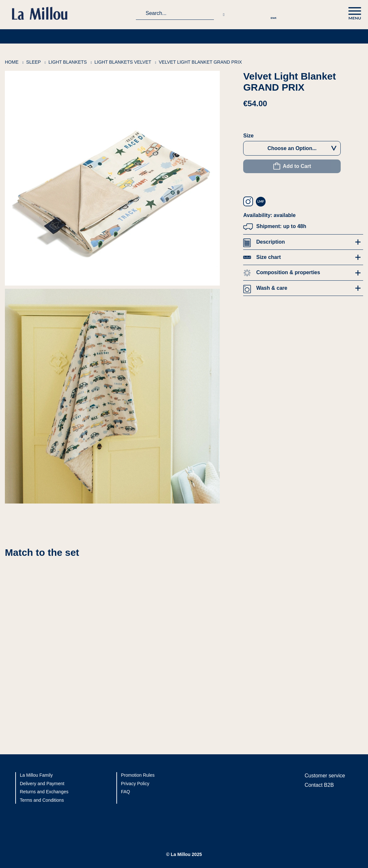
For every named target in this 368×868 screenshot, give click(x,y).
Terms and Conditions (42, 800)
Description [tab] (270, 242)
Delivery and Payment (42, 784)
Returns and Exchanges (44, 792)
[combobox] (175, 13)
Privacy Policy (135, 784)
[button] (274, 13)
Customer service (325, 776)
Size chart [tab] (269, 257)
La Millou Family (36, 775)
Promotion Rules (138, 775)
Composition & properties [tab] (288, 272)
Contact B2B (319, 785)
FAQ (125, 792)
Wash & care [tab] (272, 288)
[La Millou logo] (42, 13)
